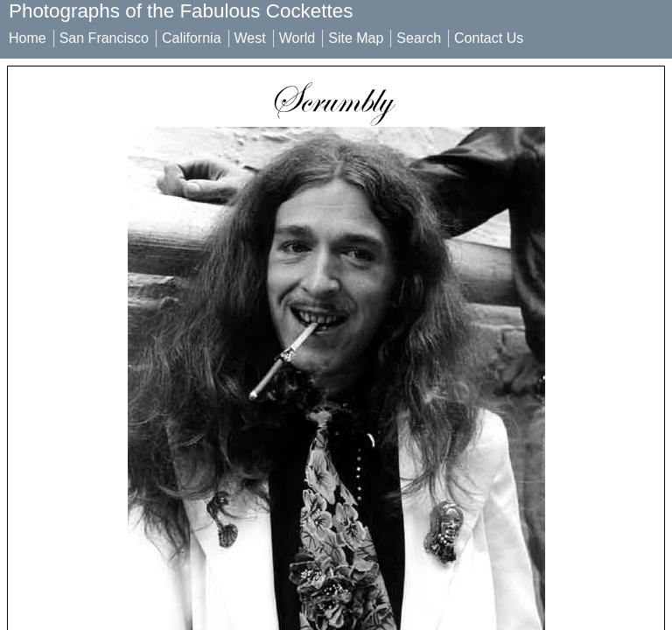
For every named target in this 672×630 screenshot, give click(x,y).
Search (419, 38)
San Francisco (104, 38)
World (297, 38)
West (250, 38)
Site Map (356, 38)
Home (28, 38)
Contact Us (489, 38)
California (192, 38)
